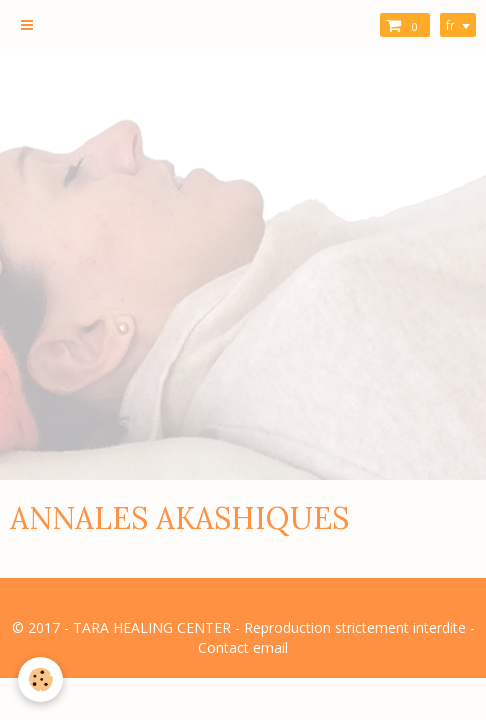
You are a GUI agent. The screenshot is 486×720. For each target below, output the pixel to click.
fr (450, 25)
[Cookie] (40, 679)
